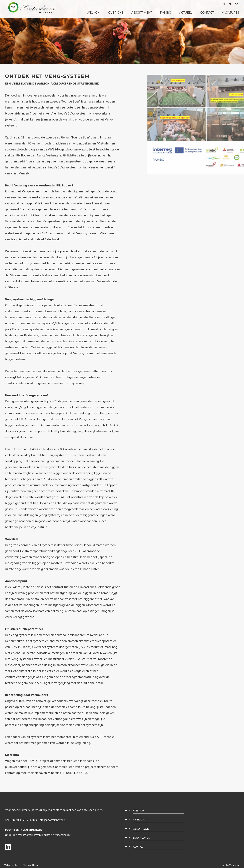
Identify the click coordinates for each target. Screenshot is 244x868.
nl (224, 4)
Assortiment (142, 13)
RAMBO (166, 13)
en (230, 4)
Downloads (141, 838)
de (236, 4)
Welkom (93, 13)
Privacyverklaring (30, 865)
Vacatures (230, 13)
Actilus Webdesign (231, 865)
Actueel (186, 13)
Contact (207, 13)
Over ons (116, 13)
